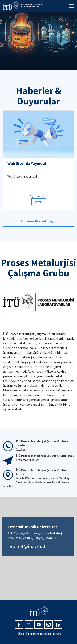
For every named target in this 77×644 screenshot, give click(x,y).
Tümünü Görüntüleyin (38, 221)
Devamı (39, 202)
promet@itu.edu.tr (28, 546)
